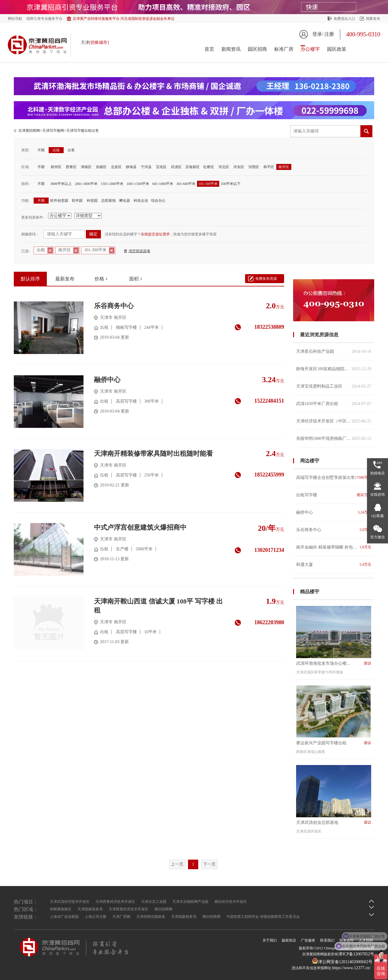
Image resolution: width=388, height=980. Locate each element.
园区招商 (257, 49)
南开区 (284, 167)
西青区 (71, 167)
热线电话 (377, 473)
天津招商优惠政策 (151, 917)
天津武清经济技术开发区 (70, 902)
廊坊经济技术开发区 (231, 902)
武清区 (176, 167)
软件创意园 (59, 201)
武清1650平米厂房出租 (334, 404)
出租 (56, 150)
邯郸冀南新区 (61, 909)
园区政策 (337, 49)
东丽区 (101, 167)
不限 (41, 150)
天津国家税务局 (90, 909)
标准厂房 (284, 49)
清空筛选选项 (139, 251)
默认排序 (30, 279)
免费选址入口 (344, 19)
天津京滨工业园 (154, 902)
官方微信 (377, 537)
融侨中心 (334, 512)
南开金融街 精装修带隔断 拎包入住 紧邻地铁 (334, 547)
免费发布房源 (266, 279)
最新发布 (65, 279)
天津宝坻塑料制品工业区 (334, 386)
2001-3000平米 (86, 184)
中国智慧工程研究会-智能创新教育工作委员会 (263, 917)
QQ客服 (377, 516)
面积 (134, 279)
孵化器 (125, 201)
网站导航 (15, 19)
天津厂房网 (121, 917)
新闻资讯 (231, 49)
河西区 (254, 167)
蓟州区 (56, 167)
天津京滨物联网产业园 (190, 902)
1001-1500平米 (138, 184)
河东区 (239, 167)
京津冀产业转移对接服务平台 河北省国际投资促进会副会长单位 (124, 19)
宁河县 (146, 167)
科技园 (92, 201)
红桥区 (209, 167)
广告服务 (308, 940)
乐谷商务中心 (334, 530)
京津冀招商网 (29, 131)
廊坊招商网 (163, 909)
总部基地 (108, 201)
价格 (99, 279)
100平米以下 (231, 184)
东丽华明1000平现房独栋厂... (334, 439)
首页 (209, 49)
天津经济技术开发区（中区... (334, 421)
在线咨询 (377, 495)
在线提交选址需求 (155, 234)
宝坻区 (161, 167)
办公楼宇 (310, 49)
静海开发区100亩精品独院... (334, 369)
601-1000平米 (163, 184)
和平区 (269, 167)
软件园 (77, 201)
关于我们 (270, 940)
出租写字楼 (334, 495)
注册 (329, 34)
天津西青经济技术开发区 (115, 902)
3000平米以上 (61, 184)
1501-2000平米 (112, 184)
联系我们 (327, 940)
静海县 (131, 167)
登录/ (318, 34)
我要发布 (373, 19)
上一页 (177, 864)
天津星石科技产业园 (334, 351)
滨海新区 (192, 167)
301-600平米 (186, 184)
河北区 (224, 167)
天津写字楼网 (53, 131)
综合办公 (158, 201)
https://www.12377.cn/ (352, 968)
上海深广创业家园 (64, 917)
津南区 (86, 167)
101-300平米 (208, 184)
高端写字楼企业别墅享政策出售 (334, 478)
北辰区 (116, 167)
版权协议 (289, 940)
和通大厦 (334, 565)
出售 (71, 150)
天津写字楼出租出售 (83, 131)
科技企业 (141, 201)
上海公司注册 (95, 917)
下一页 (209, 864)
